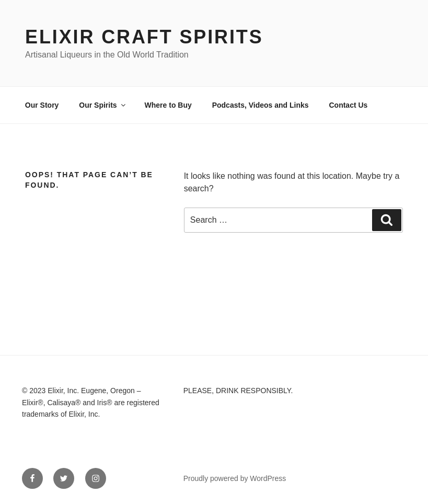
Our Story (42, 105)
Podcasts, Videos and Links (261, 105)
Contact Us (348, 105)
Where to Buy (168, 105)
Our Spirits (103, 105)
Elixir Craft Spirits (144, 37)
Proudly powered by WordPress (235, 478)
